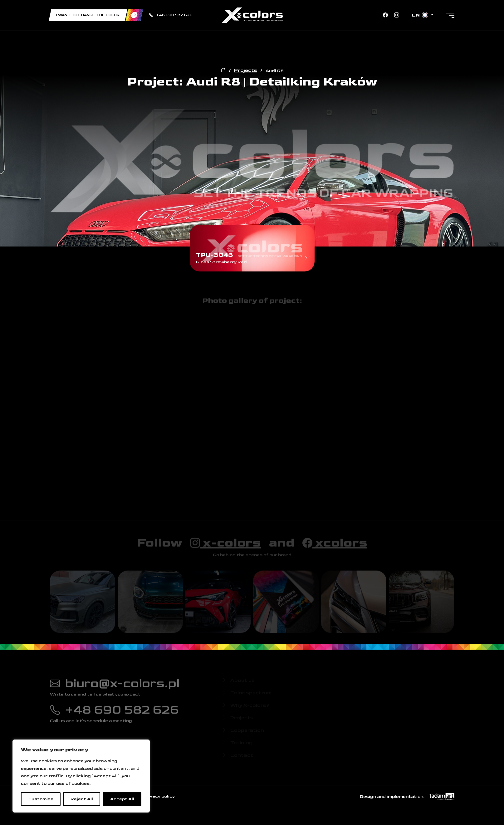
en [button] (421, 15)
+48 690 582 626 (171, 15)
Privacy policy (159, 796)
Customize (41, 799)
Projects (246, 70)
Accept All (122, 799)
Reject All (82, 799)
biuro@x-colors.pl (115, 686)
